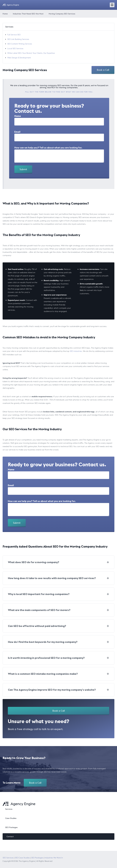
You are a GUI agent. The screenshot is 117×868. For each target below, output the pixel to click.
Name (18, 116)
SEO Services (8, 858)
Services (9, 809)
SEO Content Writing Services (20, 44)
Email (17, 132)
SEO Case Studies (22, 858)
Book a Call (103, 70)
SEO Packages (11, 827)
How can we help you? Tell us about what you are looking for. (48, 148)
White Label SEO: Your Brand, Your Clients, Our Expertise (31, 53)
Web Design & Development (19, 58)
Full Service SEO (14, 35)
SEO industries (76, 351)
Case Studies (11, 818)
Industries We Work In (54, 858)
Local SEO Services (15, 48)
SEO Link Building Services (18, 39)
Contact (10, 837)
